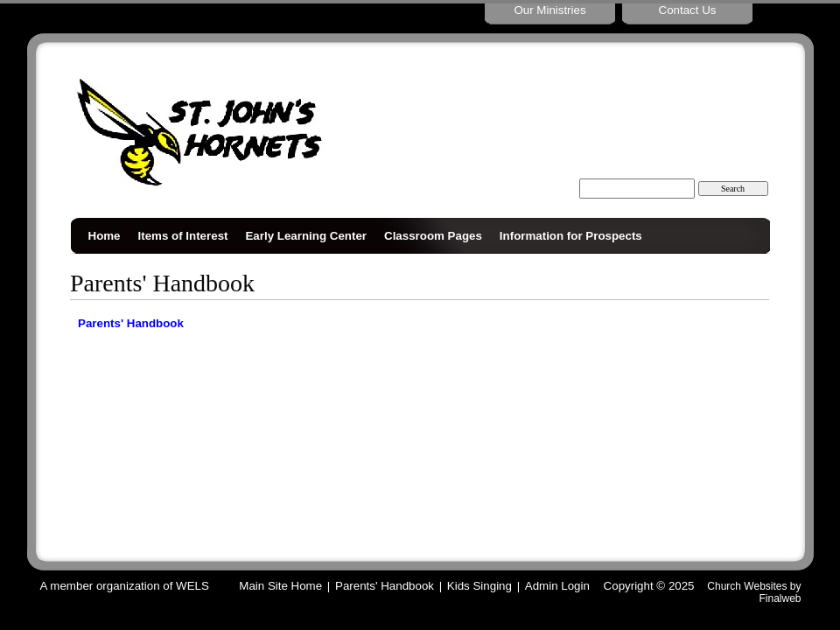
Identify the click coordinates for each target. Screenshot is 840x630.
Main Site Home (280, 586)
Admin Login (557, 586)
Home (105, 236)
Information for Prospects (571, 236)
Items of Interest (183, 236)
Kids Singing (479, 586)
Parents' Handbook (131, 323)
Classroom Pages (433, 236)
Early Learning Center (306, 236)
